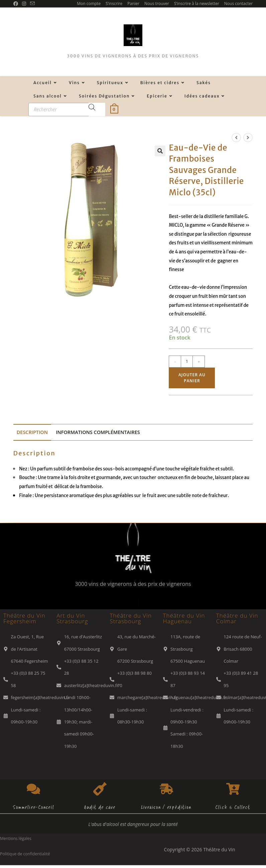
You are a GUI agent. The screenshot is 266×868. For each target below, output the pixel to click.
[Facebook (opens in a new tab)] (17, 4)
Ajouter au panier (192, 378)
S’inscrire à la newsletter (197, 4)
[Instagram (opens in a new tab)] (24, 4)
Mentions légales (16, 838)
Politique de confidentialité (25, 854)
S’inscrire (114, 4)
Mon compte (89, 4)
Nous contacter (238, 4)
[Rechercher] (97, 110)
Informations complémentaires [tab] (98, 432)
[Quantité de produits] (187, 362)
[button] (160, 151)
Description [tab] (32, 432)
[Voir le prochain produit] (248, 138)
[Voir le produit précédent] (236, 138)
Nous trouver (157, 4)
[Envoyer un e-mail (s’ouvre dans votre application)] (32, 4)
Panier (133, 4)
